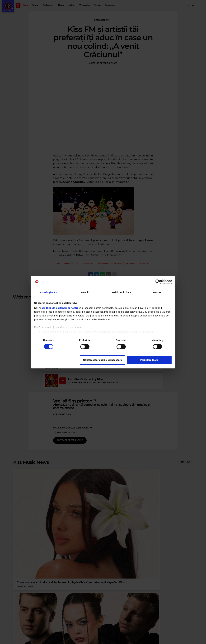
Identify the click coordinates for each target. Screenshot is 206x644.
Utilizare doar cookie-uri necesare (103, 360)
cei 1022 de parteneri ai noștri (60, 308)
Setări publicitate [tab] (121, 292)
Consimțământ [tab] (49, 292)
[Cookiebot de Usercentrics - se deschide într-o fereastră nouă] (158, 282)
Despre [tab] (157, 292)
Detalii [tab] (85, 292)
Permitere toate (149, 360)
